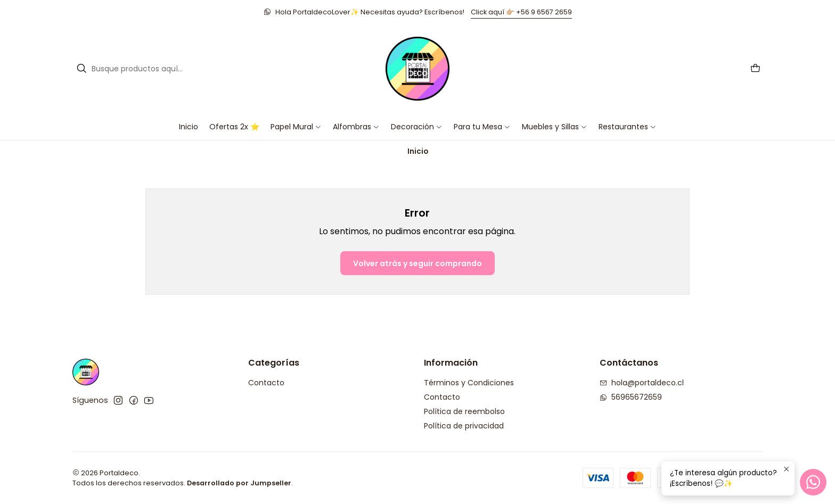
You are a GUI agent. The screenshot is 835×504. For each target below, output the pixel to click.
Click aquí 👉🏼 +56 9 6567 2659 (521, 12)
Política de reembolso (464, 411)
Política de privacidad (464, 426)
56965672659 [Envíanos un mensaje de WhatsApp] (631, 397)
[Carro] (755, 69)
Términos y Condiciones (469, 383)
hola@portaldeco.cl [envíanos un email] (642, 383)
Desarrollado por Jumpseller (239, 483)
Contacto (266, 383)
